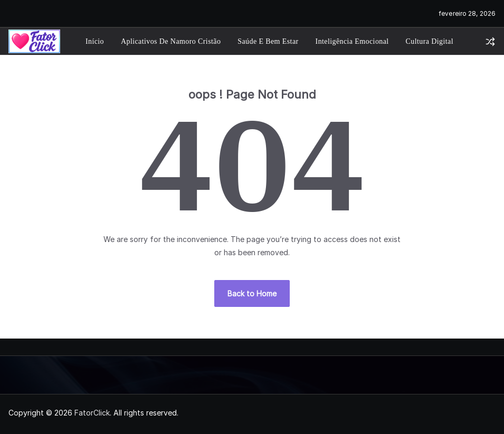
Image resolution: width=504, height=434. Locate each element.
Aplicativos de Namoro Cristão (171, 41)
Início (95, 41)
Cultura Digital (430, 41)
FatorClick (92, 413)
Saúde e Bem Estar (268, 41)
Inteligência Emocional (352, 41)
